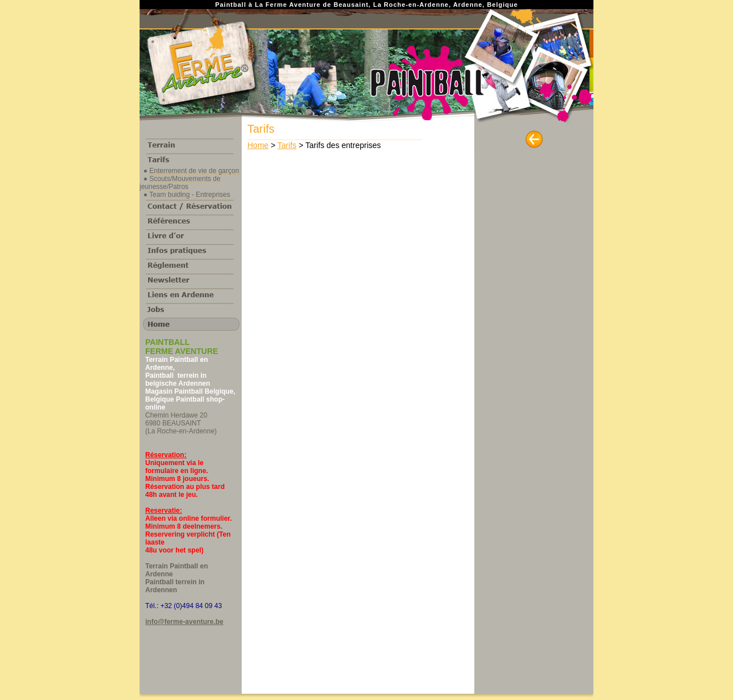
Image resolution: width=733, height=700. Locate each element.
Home (258, 145)
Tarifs (287, 145)
